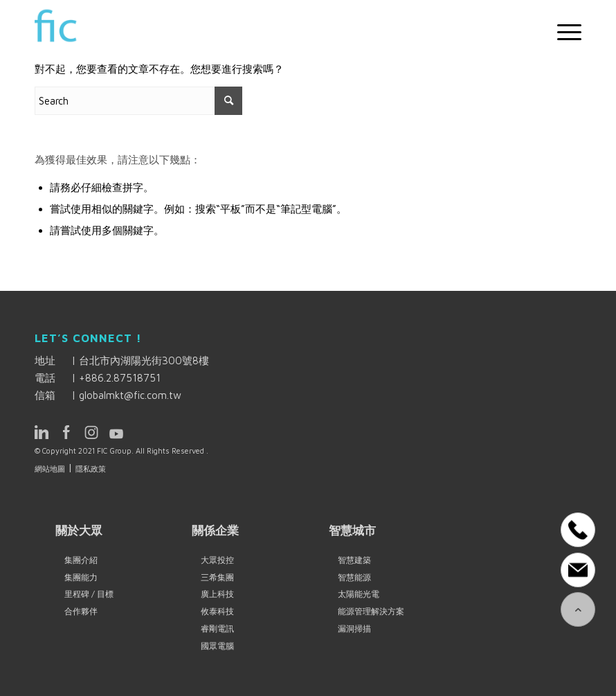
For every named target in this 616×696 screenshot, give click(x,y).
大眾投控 (217, 560)
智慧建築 (354, 560)
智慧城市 (352, 530)
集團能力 (81, 577)
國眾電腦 (217, 646)
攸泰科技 (217, 611)
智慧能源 (354, 577)
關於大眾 (79, 530)
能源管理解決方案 (371, 611)
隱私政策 (91, 469)
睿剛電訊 (217, 628)
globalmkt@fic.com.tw (130, 395)
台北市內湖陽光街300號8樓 (144, 360)
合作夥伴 (81, 611)
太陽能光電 (359, 594)
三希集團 (217, 577)
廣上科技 (217, 594)
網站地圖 (50, 469)
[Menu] (562, 32)
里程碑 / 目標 (89, 594)
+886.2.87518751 (120, 378)
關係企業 (215, 530)
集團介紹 (81, 560)
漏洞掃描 (354, 628)
